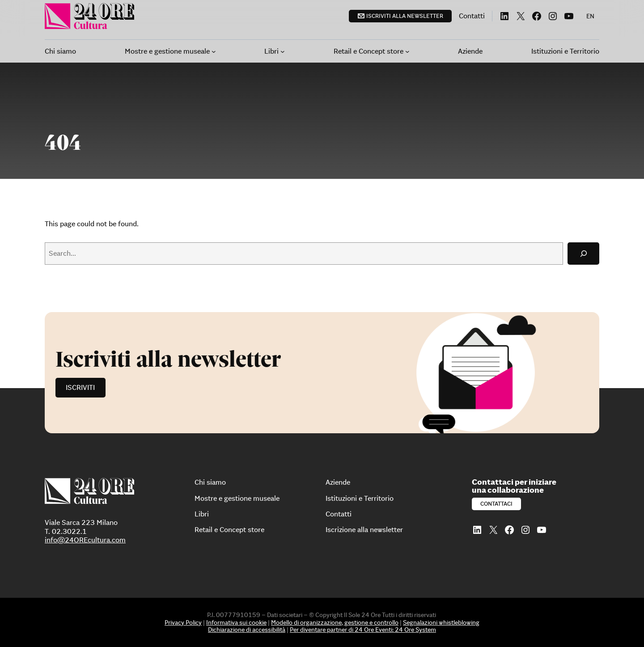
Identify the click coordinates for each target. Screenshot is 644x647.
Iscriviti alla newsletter (405, 16)
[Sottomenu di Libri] (283, 51)
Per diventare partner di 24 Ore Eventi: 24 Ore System (363, 630)
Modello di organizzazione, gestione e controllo (335, 622)
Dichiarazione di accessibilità (247, 630)
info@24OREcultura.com (85, 540)
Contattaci (496, 504)
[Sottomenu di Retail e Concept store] (407, 51)
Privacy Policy (183, 622)
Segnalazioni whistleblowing (441, 622)
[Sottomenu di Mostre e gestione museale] (214, 51)
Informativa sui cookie (236, 622)
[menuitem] (590, 16)
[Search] (583, 253)
